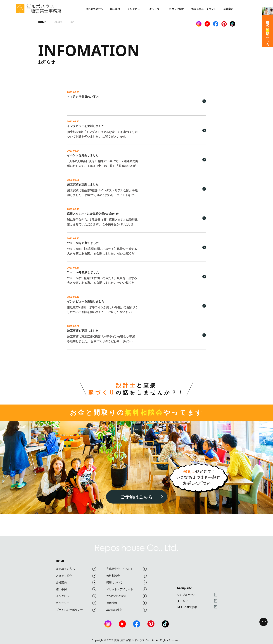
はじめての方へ (94, 9)
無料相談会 (126, 576)
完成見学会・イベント (204, 9)
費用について (126, 582)
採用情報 (126, 603)
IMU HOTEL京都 (197, 607)
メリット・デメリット (126, 589)
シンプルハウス (197, 595)
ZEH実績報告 (126, 610)
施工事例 (115, 9)
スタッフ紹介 (177, 9)
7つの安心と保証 (126, 596)
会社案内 (228, 9)
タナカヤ (197, 601)
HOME (60, 561)
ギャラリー (156, 9)
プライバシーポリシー (76, 610)
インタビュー (135, 9)
